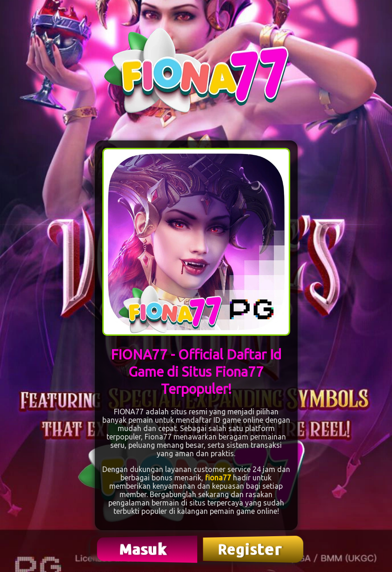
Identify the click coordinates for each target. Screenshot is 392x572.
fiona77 (218, 478)
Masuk (144, 549)
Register (251, 549)
